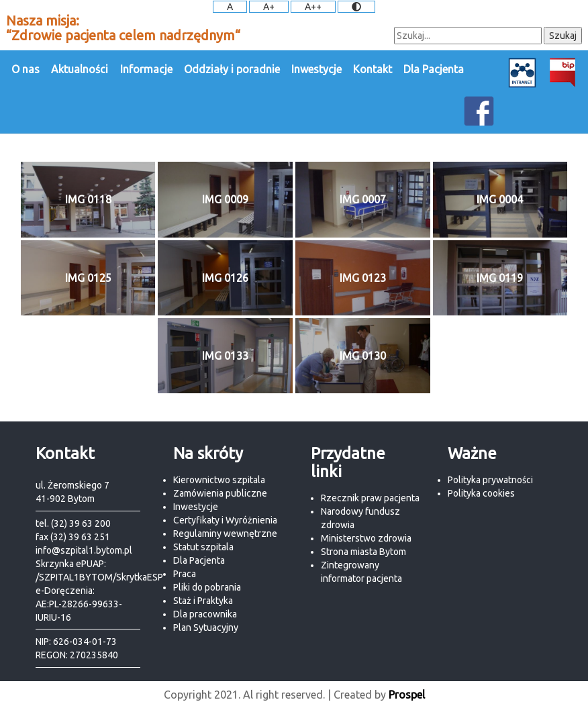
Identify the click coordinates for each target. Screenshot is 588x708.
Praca (185, 574)
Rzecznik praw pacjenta (370, 498)
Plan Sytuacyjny (206, 627)
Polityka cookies (481, 493)
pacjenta (384, 578)
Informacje (146, 69)
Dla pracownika (205, 614)
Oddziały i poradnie (232, 69)
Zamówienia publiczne (220, 493)
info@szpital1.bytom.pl (84, 550)
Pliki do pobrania (207, 587)
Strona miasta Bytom (363, 552)
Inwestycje (316, 69)
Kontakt (373, 69)
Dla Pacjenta (434, 69)
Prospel (407, 695)
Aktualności (80, 69)
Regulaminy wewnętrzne (225, 534)
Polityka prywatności (490, 480)
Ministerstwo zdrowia (366, 538)
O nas (26, 69)
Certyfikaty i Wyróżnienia (225, 520)
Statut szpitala (203, 547)
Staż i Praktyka (203, 601)
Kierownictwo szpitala (219, 480)
